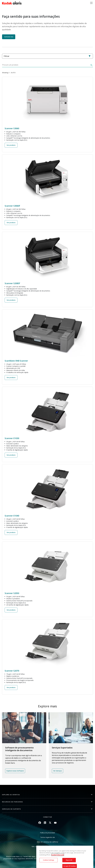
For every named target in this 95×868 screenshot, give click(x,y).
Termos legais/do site (48, 837)
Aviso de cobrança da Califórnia (47, 842)
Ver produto (11, 145)
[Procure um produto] (46, 65)
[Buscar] (91, 65)
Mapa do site (48, 851)
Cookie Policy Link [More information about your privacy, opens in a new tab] (58, 867)
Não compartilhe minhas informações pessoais (48, 846)
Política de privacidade (47, 833)
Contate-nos (9, 37)
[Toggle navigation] (91, 3)
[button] (47, 795)
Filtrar (47, 56)
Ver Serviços (58, 771)
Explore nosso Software (15, 771)
